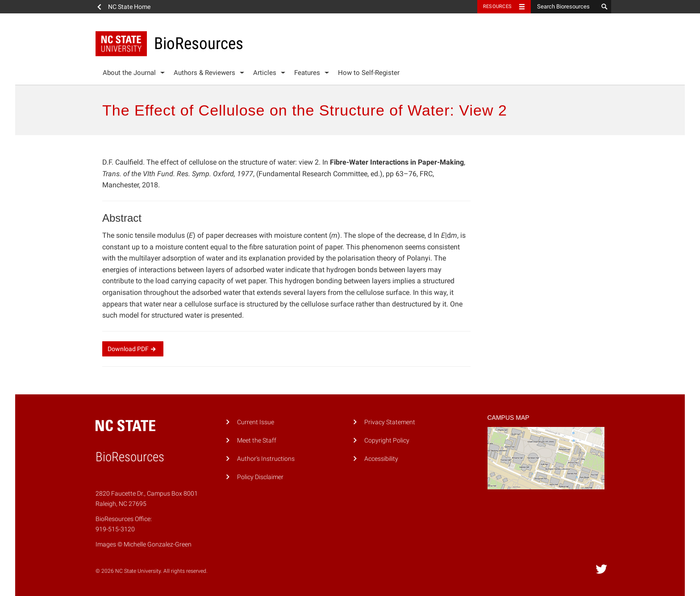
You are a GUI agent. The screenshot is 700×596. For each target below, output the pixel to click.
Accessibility (381, 459)
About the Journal (129, 73)
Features (307, 73)
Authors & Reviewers (204, 73)
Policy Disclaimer (260, 477)
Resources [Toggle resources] (497, 6)
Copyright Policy (387, 441)
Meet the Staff (257, 441)
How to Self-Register (369, 73)
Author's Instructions (266, 459)
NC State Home (129, 7)
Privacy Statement (390, 422)
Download (133, 349)
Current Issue (256, 422)
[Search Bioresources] (564, 7)
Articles (265, 73)
